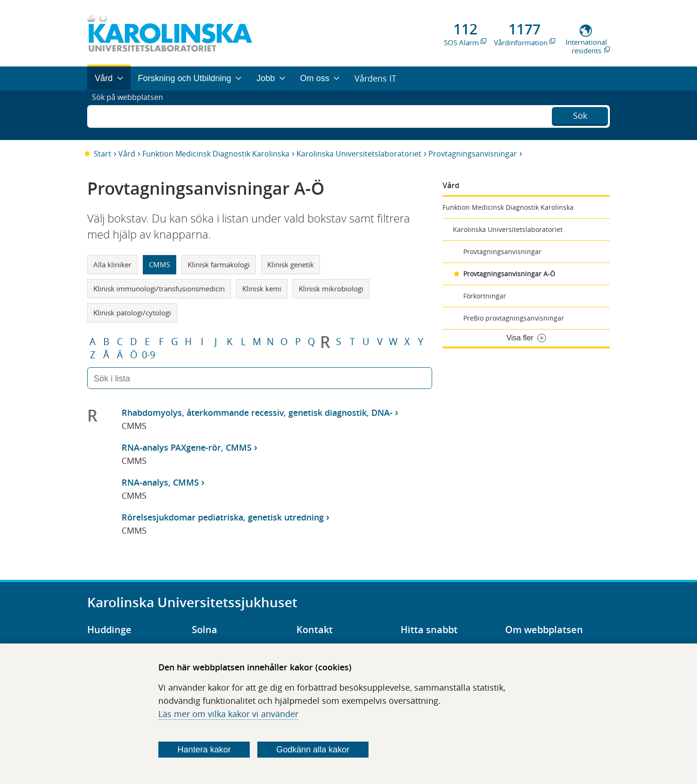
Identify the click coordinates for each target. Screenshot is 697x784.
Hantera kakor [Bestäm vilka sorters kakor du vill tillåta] (204, 750)
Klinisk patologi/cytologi (132, 313)
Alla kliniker (112, 264)
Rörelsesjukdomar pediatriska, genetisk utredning (223, 517)
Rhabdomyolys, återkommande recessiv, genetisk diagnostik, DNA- (257, 413)
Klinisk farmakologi (219, 264)
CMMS (160, 264)
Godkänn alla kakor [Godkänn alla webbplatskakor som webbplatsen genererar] (313, 750)
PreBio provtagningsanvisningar (514, 318)
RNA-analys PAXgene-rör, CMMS (187, 447)
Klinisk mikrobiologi (331, 289)
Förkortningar (485, 296)
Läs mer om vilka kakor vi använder (228, 714)
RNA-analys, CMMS (160, 482)
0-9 (148, 355)
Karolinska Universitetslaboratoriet (359, 154)
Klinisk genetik (291, 264)
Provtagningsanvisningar (473, 154)
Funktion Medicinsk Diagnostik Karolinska (216, 154)
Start (102, 154)
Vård (127, 154)
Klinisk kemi (262, 289)
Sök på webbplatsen (132, 115)
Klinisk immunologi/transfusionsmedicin (159, 289)
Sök (580, 114)
